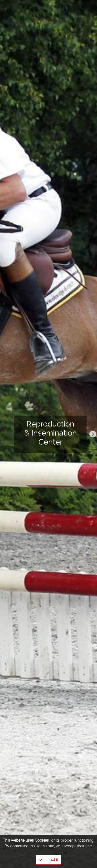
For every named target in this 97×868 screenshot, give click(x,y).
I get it (48, 860)
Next (93, 434)
